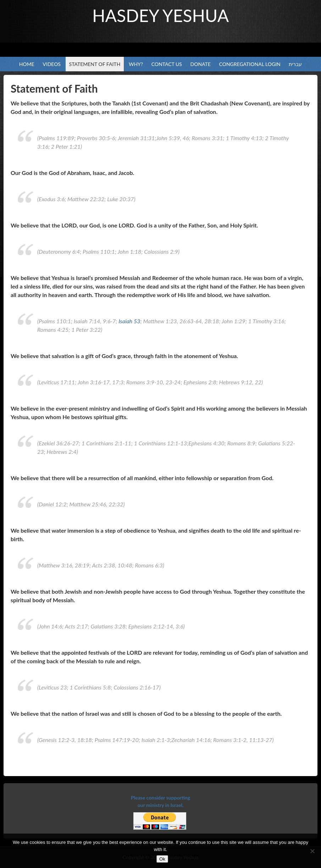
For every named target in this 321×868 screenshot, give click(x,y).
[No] (312, 851)
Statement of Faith (95, 64)
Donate (201, 64)
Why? (136, 64)
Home (27, 64)
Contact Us (167, 64)
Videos (52, 64)
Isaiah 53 (129, 321)
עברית (295, 64)
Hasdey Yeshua (160, 15)
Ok (162, 859)
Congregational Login (250, 64)
